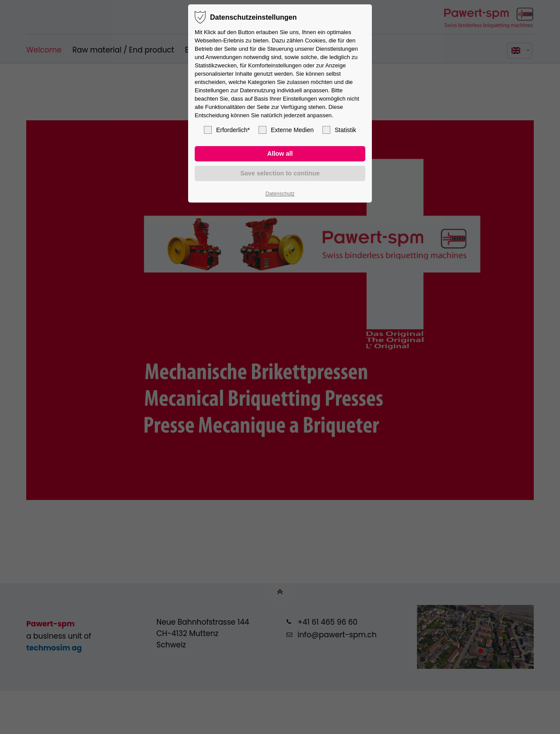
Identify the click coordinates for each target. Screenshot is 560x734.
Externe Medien (286, 130)
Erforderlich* (227, 130)
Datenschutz (280, 194)
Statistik (339, 130)
